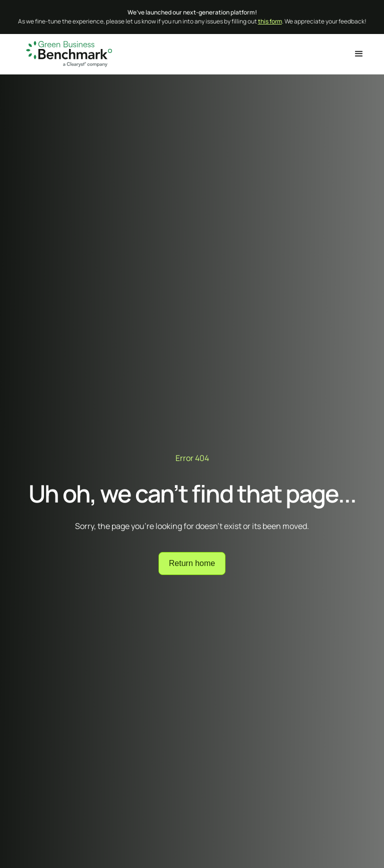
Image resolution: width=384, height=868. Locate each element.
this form (270, 21)
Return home (192, 563)
